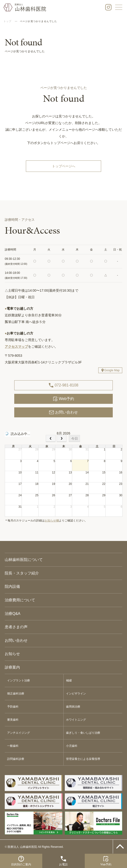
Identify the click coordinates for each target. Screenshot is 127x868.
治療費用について (20, 600)
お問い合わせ (63, 412)
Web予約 (64, 399)
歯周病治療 (73, 707)
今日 (75, 439)
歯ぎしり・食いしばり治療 (83, 733)
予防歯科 (13, 707)
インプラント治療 (19, 680)
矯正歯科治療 (16, 694)
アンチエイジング (19, 733)
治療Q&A (13, 614)
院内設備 (12, 586)
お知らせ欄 (52, 521)
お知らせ (12, 654)
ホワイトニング (76, 720)
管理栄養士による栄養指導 (83, 759)
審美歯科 (13, 720)
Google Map (112, 370)
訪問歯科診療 (16, 759)
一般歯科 (13, 746)
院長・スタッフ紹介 (22, 573)
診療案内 (12, 667)
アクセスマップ (16, 347)
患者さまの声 (16, 627)
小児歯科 (72, 746)
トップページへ (64, 166)
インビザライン (76, 694)
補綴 (69, 680)
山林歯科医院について (24, 560)
